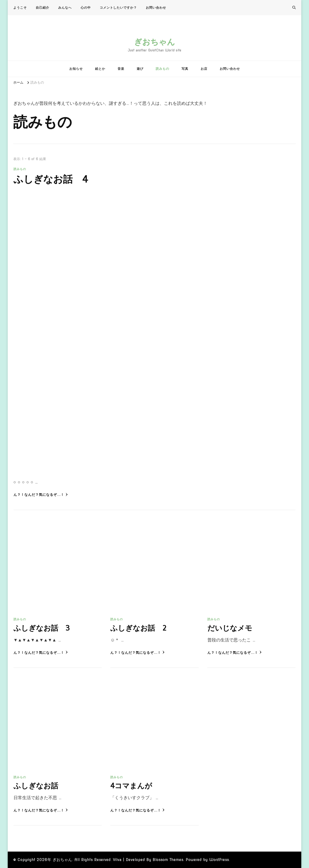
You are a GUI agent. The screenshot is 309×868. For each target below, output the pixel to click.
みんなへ (65, 8)
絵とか (100, 69)
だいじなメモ (230, 628)
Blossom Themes (168, 860)
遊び (140, 69)
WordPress (219, 860)
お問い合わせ (156, 8)
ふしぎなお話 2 (138, 628)
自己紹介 (42, 8)
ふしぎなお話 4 (51, 179)
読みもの (162, 69)
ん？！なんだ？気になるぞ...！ (41, 495)
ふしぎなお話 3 (42, 628)
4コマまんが (131, 786)
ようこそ (20, 8)
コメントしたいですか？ (118, 8)
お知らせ (76, 69)
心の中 (86, 8)
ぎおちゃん (154, 42)
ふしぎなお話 (36, 786)
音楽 (121, 69)
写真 (185, 69)
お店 (204, 69)
